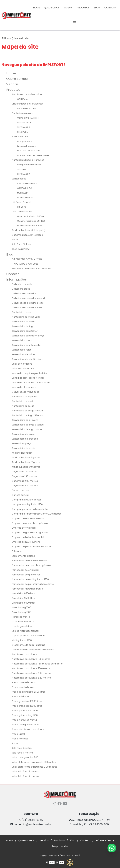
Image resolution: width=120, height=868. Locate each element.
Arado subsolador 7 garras (26, 462)
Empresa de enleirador (24, 528)
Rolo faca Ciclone (21, 244)
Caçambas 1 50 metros (24, 472)
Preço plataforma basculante (28, 729)
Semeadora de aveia (23, 434)
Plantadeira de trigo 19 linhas (27, 415)
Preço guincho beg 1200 (25, 711)
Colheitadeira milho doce (26, 392)
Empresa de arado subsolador (28, 518)
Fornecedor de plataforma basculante (33, 584)
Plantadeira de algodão (24, 397)
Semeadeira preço (22, 340)
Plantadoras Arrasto (22, 113)
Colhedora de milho (22, 284)
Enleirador (17, 551)
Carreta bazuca (20, 490)
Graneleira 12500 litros (24, 598)
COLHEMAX (23, 99)
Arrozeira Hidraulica (27, 183)
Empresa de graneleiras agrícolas (30, 532)
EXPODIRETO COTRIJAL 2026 (27, 259)
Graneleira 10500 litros (24, 593)
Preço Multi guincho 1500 (25, 725)
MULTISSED (22, 193)
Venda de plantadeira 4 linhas (28, 378)
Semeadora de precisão (25, 439)
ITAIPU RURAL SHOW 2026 (25, 264)
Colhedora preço (21, 289)
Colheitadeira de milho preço (28, 303)
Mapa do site (60, 846)
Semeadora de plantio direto (27, 359)
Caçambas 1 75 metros (24, 476)
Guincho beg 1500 (21, 612)
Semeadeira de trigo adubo (27, 429)
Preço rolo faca (20, 739)
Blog (97, 8)
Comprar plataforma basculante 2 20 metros (37, 514)
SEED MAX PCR (24, 123)
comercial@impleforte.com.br (31, 824)
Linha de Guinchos (22, 211)
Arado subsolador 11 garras (26, 458)
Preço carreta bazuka (23, 687)
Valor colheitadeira (22, 364)
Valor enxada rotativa (23, 368)
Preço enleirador (21, 696)
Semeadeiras (19, 179)
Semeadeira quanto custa (26, 345)
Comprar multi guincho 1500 (27, 504)
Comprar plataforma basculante (30, 509)
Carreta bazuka (20, 495)
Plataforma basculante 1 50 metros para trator (37, 664)
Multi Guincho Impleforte (29, 226)
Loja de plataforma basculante (29, 636)
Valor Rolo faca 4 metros (25, 776)
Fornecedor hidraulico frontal (28, 589)
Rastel (15, 240)
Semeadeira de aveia (23, 448)
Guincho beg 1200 (21, 607)
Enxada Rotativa (20, 137)
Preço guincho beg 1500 (25, 715)
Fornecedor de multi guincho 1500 (30, 579)
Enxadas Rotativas (26, 146)
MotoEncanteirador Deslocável (33, 155)
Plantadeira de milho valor (26, 317)
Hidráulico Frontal (21, 202)
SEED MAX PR (24, 127)
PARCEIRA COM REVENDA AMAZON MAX (32, 269)
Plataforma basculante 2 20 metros (31, 678)
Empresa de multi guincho (26, 542)
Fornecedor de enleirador (25, 570)
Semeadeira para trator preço (28, 336)
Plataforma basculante (24, 654)
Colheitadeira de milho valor (27, 308)
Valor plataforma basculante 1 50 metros (34, 762)
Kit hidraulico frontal (23, 622)
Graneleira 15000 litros (24, 603)
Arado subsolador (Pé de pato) (29, 230)
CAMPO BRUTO (25, 188)
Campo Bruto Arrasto (28, 118)
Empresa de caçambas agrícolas (30, 523)
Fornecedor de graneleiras (26, 575)
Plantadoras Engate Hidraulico (28, 160)
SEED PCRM (23, 132)
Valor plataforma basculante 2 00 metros (34, 767)
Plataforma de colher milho (27, 94)
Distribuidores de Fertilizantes (28, 104)
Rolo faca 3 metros (22, 748)
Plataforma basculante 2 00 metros (31, 673)
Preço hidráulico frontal (24, 720)
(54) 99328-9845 (31, 820)
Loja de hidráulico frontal (25, 631)
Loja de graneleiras (22, 626)
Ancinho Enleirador (22, 453)
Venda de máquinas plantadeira (29, 373)
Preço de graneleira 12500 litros (29, 692)
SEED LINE (22, 169)
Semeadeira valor (21, 350)
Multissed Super (25, 198)
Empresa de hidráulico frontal (28, 537)
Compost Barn (25, 141)
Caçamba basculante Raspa (27, 235)
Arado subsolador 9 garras (26, 467)
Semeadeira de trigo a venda (28, 425)
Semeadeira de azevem (25, 420)
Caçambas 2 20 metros (25, 486)
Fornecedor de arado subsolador (29, 561)
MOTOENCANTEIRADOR (29, 151)
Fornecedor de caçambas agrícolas (31, 565)
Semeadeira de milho (23, 322)
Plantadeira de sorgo (23, 406)
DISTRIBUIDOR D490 (27, 108)
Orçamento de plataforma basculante (33, 650)
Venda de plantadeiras (24, 387)
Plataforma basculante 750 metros (31, 668)
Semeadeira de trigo (23, 326)
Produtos (83, 8)
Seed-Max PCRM (21, 249)
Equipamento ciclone (23, 556)
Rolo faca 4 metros (22, 753)
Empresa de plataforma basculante (31, 547)
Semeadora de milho (23, 354)
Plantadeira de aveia (23, 401)
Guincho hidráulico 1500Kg (30, 216)
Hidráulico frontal (21, 617)
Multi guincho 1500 (22, 640)
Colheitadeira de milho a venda (29, 298)
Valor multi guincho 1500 (25, 757)
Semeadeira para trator (25, 331)
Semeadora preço (22, 443)
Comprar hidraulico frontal (26, 500)
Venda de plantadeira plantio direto (31, 383)
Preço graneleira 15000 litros (27, 706)
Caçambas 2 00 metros (25, 481)
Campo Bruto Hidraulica (29, 165)
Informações (16, 279)
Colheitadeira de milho (24, 293)
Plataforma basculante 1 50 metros (31, 659)
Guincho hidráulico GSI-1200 (31, 221)
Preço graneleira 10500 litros (27, 701)
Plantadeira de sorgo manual (27, 411)
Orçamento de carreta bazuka (29, 645)
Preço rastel (18, 734)
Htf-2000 (22, 207)
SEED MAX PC (24, 174)
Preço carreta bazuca (24, 682)
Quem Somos (52, 8)
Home (36, 8)
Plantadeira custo (21, 312)
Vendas (68, 8)
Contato (110, 8)
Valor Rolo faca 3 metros (25, 771)
